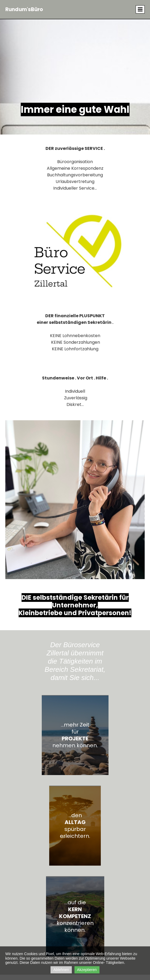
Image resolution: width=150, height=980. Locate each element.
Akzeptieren (87, 970)
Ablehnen (61, 970)
